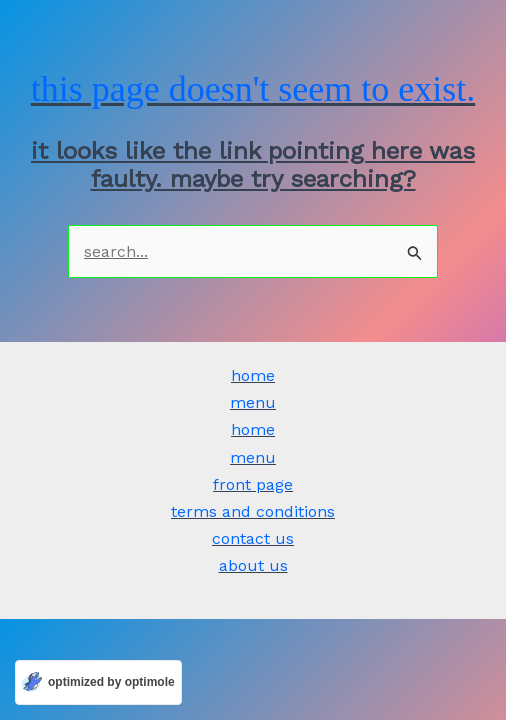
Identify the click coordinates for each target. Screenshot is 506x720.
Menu (253, 402)
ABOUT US (253, 565)
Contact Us (253, 538)
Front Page (253, 484)
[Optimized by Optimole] (98, 682)
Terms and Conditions (253, 511)
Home (253, 375)
